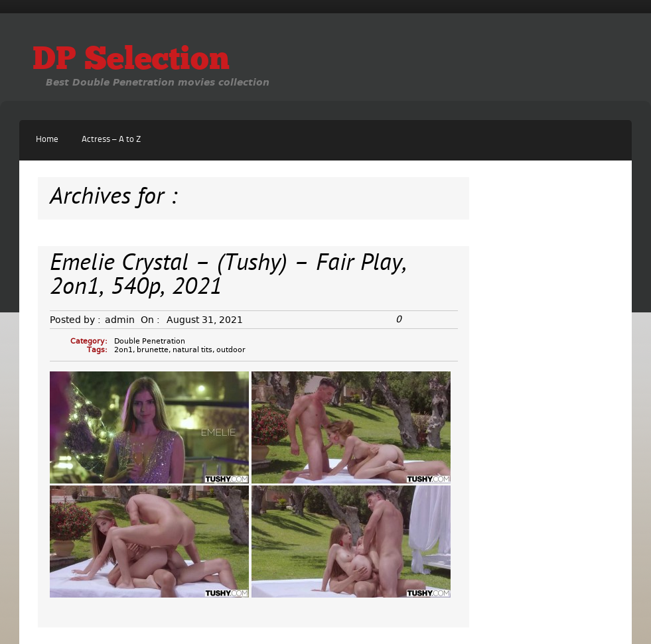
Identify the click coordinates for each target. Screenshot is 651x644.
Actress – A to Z (111, 140)
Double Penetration (150, 341)
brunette (153, 350)
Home (47, 140)
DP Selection (131, 61)
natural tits (192, 350)
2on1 (123, 350)
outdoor (231, 350)
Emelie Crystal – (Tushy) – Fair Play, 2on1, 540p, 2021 (228, 276)
